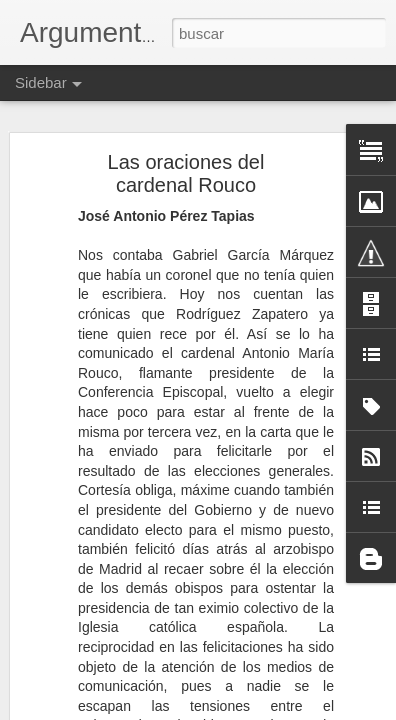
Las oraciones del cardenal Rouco (186, 173)
